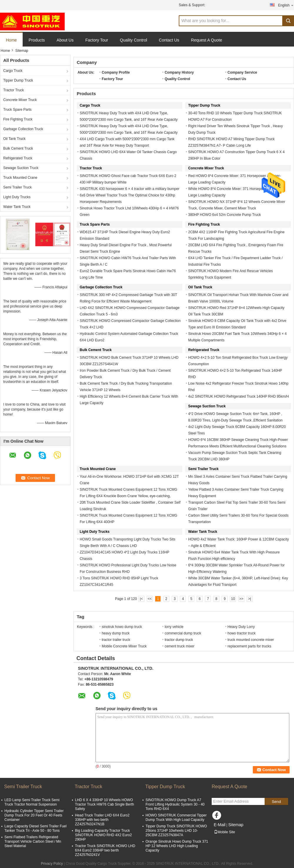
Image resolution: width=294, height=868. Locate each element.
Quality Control (134, 40)
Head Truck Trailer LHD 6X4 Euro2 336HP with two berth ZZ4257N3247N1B (102, 820)
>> (241, 599)
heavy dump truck (116, 633)
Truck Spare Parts (17, 110)
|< (141, 599)
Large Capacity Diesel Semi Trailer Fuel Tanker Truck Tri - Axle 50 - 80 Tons (35, 828)
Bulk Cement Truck (18, 148)
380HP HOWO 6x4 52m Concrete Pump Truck (224, 215)
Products (37, 40)
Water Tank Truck (17, 207)
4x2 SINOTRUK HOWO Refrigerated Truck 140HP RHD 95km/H (239, 396)
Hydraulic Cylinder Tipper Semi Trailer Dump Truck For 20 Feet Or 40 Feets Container (34, 815)
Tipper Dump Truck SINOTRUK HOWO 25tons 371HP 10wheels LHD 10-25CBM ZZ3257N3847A (176, 831)
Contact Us (169, 40)
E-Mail (220, 825)
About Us (65, 40)
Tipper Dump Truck (18, 80)
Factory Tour (97, 40)
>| (250, 599)
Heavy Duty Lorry (241, 627)
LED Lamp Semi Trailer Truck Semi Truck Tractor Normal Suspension (32, 802)
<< (150, 599)
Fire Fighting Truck (18, 119)
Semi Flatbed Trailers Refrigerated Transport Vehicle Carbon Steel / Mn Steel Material (33, 841)
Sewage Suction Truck (21, 168)
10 (233, 599)
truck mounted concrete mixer (251, 640)
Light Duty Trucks (17, 197)
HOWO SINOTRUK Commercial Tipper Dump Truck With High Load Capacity (176, 817)
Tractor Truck (14, 90)
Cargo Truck (13, 71)
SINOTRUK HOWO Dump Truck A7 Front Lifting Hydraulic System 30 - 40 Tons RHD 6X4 (175, 804)
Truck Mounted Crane (20, 178)
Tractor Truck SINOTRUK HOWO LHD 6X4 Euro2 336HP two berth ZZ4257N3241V (105, 850)
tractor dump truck (179, 640)
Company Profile (116, 72)
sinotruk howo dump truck (122, 627)
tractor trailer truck (116, 640)
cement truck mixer (179, 646)
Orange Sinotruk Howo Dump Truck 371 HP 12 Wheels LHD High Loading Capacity (177, 846)
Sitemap (236, 825)
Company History (179, 72)
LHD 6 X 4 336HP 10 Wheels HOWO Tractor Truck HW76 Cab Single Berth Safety (105, 804)
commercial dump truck (183, 633)
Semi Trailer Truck (17, 187)
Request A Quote (207, 40)
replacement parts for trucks (249, 646)
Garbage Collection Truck (23, 129)
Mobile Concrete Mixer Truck (124, 646)
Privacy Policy (52, 864)
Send (276, 802)
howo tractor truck (242, 633)
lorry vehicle (174, 627)
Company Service (242, 72)
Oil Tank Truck (14, 139)
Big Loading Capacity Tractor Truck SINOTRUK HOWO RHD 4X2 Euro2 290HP (103, 835)
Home (11, 40)
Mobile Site (224, 832)
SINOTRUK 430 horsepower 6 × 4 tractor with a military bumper (130, 189)
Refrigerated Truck (18, 158)
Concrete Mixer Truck (20, 100)
